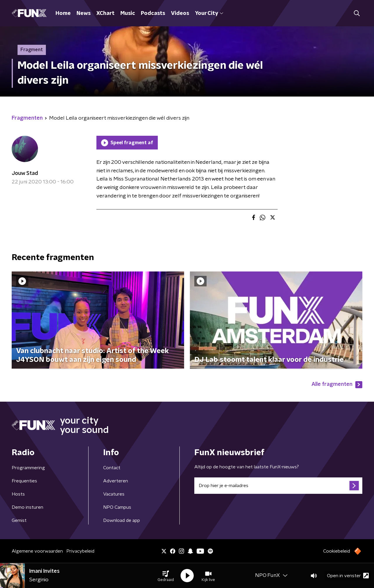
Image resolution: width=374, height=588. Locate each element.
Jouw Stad (25, 173)
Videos (180, 13)
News (84, 13)
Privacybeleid (80, 551)
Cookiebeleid (337, 551)
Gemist (19, 520)
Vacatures (114, 494)
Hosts (18, 494)
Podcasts (153, 13)
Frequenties (24, 481)
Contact (112, 468)
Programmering (28, 468)
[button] (166, 576)
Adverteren (116, 481)
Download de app (122, 520)
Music (128, 13)
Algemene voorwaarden (37, 551)
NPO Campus (117, 507)
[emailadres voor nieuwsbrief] (278, 486)
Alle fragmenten (337, 385)
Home (63, 13)
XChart (105, 13)
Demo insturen (27, 507)
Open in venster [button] (348, 576)
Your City (209, 13)
